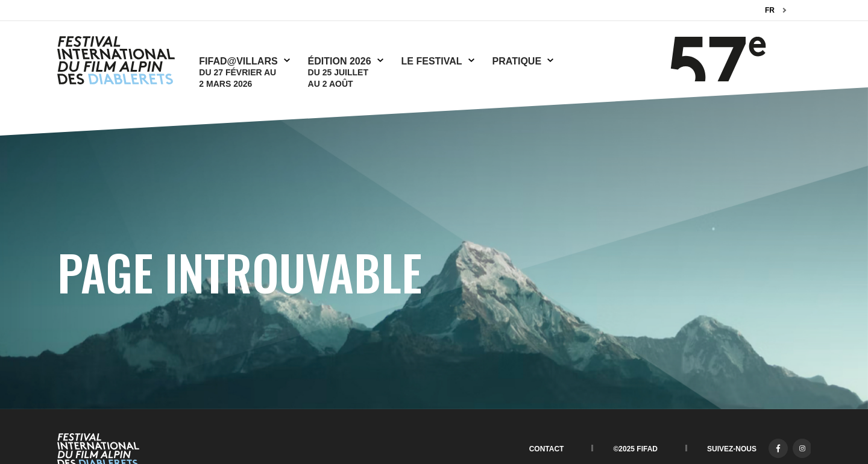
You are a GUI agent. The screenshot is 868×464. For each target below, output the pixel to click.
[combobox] (776, 11)
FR (770, 10)
